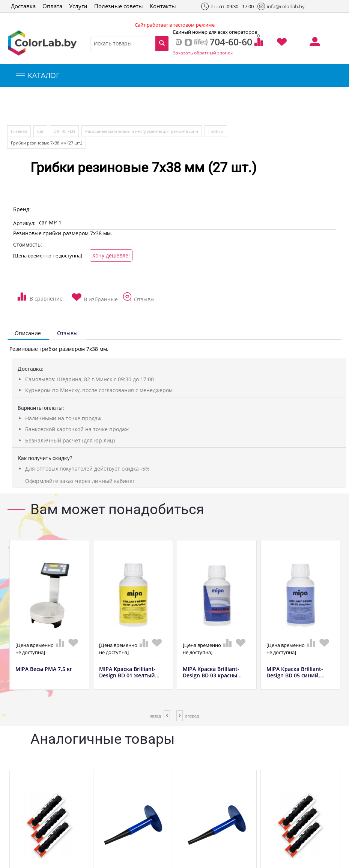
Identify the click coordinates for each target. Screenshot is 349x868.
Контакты (163, 6)
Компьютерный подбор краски (70, 106)
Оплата (52, 6)
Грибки (216, 131)
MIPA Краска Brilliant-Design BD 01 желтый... (129, 672)
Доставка (23, 6)
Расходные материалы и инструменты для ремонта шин (142, 131)
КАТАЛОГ (38, 75)
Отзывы (67, 333)
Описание (28, 333)
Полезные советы (119, 6)
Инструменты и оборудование (178, 106)
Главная (19, 131)
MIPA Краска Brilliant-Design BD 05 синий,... (296, 672)
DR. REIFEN (64, 131)
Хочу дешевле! (111, 255)
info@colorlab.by (281, 6)
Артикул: (24, 223)
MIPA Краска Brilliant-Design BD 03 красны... (212, 672)
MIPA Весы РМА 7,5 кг (44, 669)
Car (40, 131)
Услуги (78, 6)
